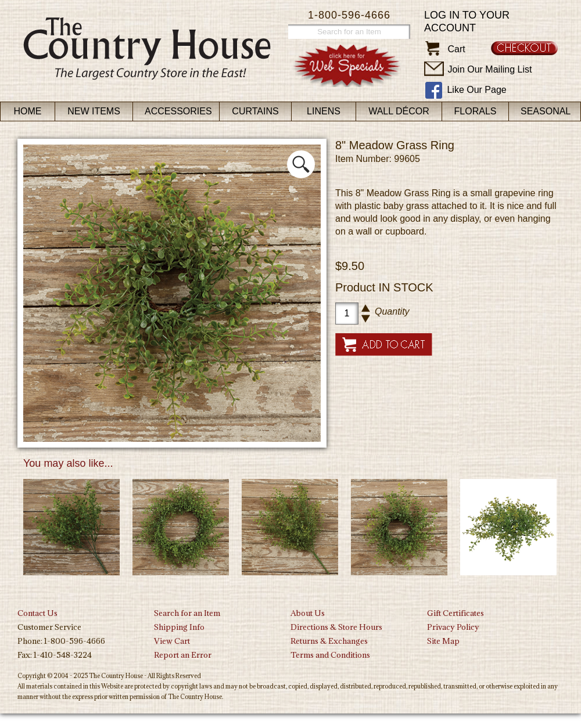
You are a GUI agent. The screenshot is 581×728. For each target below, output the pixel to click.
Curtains (255, 111)
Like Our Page (476, 90)
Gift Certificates (456, 613)
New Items (94, 111)
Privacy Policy (453, 627)
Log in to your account (467, 21)
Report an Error (183, 655)
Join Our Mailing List (489, 69)
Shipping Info (179, 627)
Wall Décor (399, 111)
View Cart (172, 641)
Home (28, 111)
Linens (324, 111)
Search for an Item (187, 613)
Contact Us (37, 613)
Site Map (443, 641)
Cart (456, 49)
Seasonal (546, 111)
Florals (476, 111)
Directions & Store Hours (336, 627)
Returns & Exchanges (329, 641)
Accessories (178, 111)
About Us (308, 613)
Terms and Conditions (330, 655)
